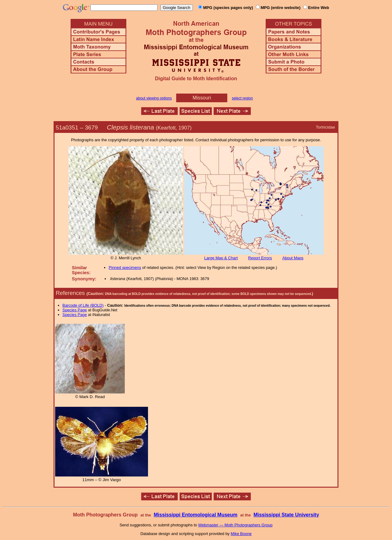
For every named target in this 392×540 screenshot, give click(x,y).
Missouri (202, 98)
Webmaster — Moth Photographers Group (235, 525)
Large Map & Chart (221, 258)
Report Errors (260, 258)
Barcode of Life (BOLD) (83, 305)
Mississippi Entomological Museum (195, 515)
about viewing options (154, 98)
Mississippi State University (286, 515)
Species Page (75, 310)
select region (242, 98)
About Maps (293, 258)
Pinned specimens (125, 268)
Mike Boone (241, 534)
